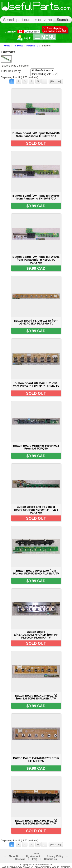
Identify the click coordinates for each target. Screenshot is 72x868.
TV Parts (18, 46)
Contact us (50, 859)
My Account (33, 856)
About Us (14, 856)
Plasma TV (32, 46)
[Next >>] (56, 81)
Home (7, 46)
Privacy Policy (55, 856)
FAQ (35, 859)
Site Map (20, 859)
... (44, 81)
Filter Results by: (11, 71)
